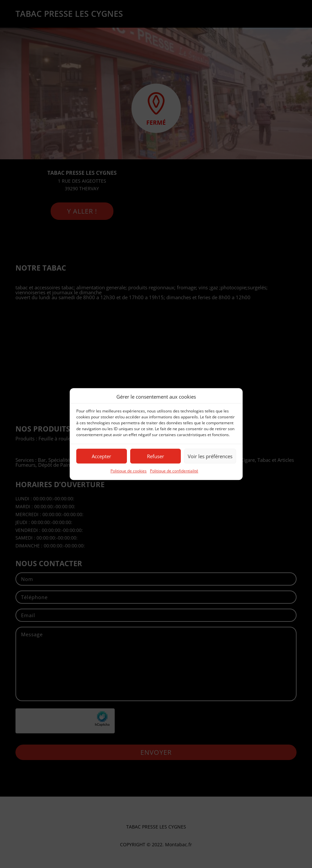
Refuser (156, 456)
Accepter (101, 456)
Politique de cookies (129, 471)
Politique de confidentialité (174, 471)
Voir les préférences (210, 456)
